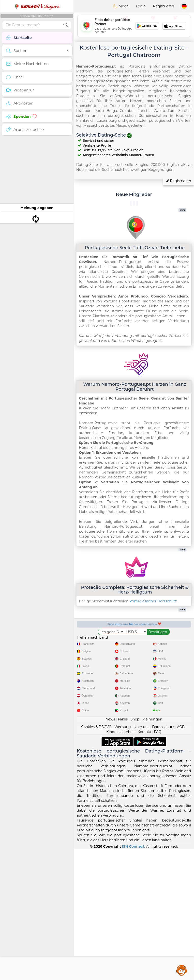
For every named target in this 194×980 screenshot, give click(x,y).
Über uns (141, 858)
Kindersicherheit (120, 863)
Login (141, 6)
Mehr (182, 210)
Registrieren (164, 6)
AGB (181, 858)
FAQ (158, 863)
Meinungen (152, 850)
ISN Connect (133, 978)
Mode (121, 6)
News (110, 850)
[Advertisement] (134, 26)
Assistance (182, 970)
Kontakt (145, 863)
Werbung (123, 858)
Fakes (123, 850)
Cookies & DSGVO (96, 858)
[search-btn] (66, 25)
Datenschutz (163, 858)
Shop (135, 850)
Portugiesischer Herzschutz (153, 601)
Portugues (37, 6)
